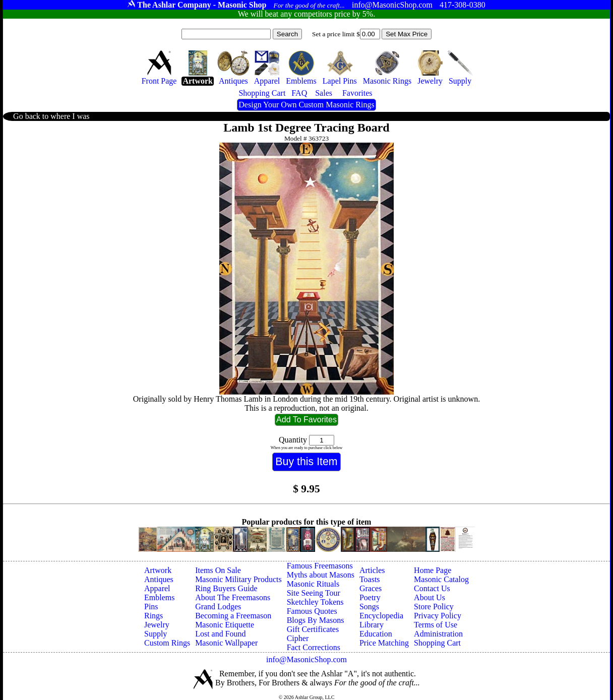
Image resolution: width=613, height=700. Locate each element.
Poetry (370, 597)
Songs (369, 607)
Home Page (433, 570)
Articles (372, 570)
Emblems (159, 597)
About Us (430, 597)
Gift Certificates (313, 629)
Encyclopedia (381, 616)
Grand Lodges (218, 607)
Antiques (159, 579)
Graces (371, 588)
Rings (154, 616)
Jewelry (157, 625)
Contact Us (432, 588)
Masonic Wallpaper (226, 643)
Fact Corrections (314, 647)
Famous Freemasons (320, 566)
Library (372, 625)
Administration (438, 634)
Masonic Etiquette (225, 625)
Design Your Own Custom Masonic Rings (306, 105)
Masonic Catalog (441, 579)
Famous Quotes (312, 611)
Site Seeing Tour (314, 593)
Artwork (158, 570)
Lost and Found (220, 634)
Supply (156, 634)
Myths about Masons (321, 575)
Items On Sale (218, 570)
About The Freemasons (233, 597)
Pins (151, 607)
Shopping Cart (437, 643)
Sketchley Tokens (315, 602)
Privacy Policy (438, 616)
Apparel (157, 588)
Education (376, 634)
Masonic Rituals (313, 584)
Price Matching (384, 643)
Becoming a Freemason (233, 616)
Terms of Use (436, 625)
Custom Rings (167, 643)
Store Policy (434, 607)
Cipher (298, 638)
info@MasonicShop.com (306, 659)
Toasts (370, 579)
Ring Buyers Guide (226, 588)
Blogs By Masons (316, 620)
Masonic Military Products (238, 579)
